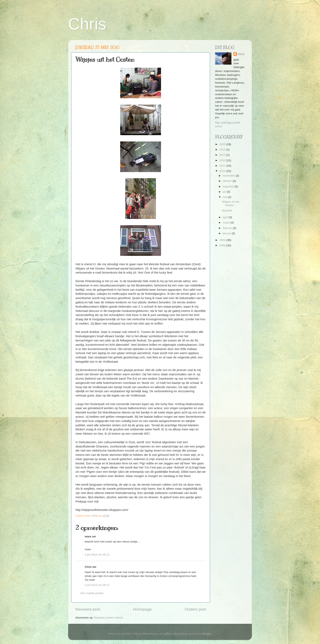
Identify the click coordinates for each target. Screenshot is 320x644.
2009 (223, 240)
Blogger (207, 634)
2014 (223, 150)
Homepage (142, 609)
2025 (223, 144)
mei (225, 197)
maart (227, 223)
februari (228, 228)
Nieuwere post (88, 609)
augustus (229, 186)
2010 (223, 171)
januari (227, 233)
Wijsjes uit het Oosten (231, 203)
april (226, 217)
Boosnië (227, 210)
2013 (223, 155)
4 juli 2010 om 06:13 (97, 555)
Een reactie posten (92, 593)
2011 (223, 166)
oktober (228, 181)
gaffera (168, 634)
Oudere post (195, 609)
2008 (223, 245)
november (229, 176)
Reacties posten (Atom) (108, 618)
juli (225, 192)
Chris (87, 24)
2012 (223, 160)
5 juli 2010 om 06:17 (97, 585)
